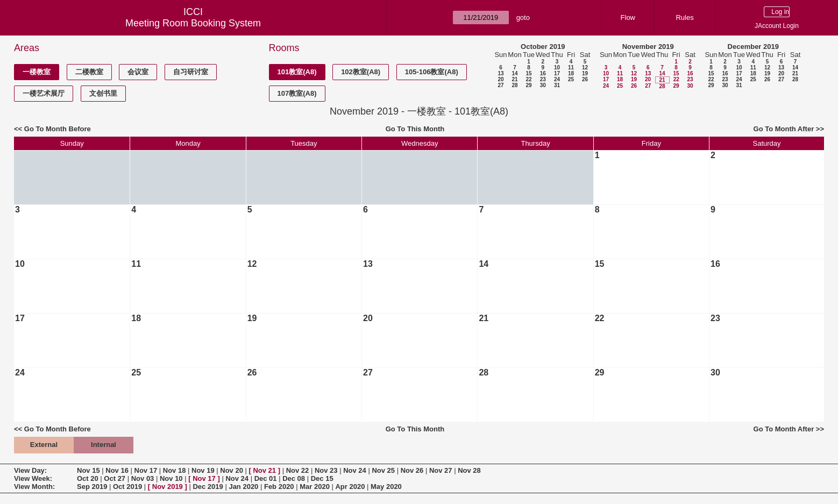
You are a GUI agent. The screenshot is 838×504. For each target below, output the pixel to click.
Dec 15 (322, 478)
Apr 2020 (350, 487)
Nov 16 (117, 470)
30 (543, 85)
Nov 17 (146, 470)
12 (585, 68)
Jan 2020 (243, 487)
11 (571, 68)
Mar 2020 (315, 487)
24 (557, 79)
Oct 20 (88, 478)
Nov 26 (412, 470)
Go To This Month (415, 129)
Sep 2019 (92, 487)
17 (557, 73)
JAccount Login (777, 26)
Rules (684, 17)
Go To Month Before (58, 129)
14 (514, 73)
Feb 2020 (279, 487)
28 (514, 85)
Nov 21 (264, 470)
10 (557, 68)
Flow (628, 17)
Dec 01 (266, 478)
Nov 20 (232, 470)
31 (557, 85)
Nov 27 (441, 470)
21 (514, 79)
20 (500, 79)
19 (585, 73)
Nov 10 (171, 478)
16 (543, 73)
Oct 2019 (127, 487)
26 (585, 79)
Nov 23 (326, 470)
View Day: (30, 470)
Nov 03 (143, 478)
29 (528, 85)
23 (543, 79)
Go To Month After (784, 129)
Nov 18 (175, 470)
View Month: (34, 487)
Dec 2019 (208, 487)
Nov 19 (203, 470)
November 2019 (648, 47)
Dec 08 (294, 478)
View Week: (33, 478)
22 (528, 79)
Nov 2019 (168, 487)
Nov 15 (88, 470)
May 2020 (386, 487)
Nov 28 (469, 470)
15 (528, 73)
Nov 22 (298, 470)
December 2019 (753, 47)
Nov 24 (355, 470)
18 (571, 73)
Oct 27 (115, 478)
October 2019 (543, 47)
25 (571, 79)
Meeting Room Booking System (193, 23)
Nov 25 (383, 470)
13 (500, 73)
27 (500, 85)
